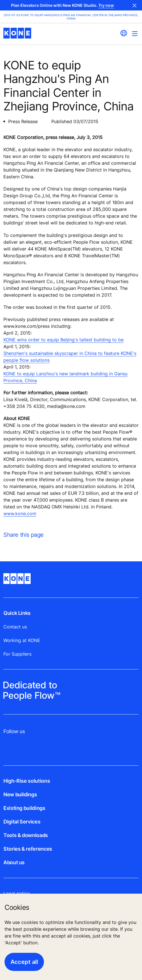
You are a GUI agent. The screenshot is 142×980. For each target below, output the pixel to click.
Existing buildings (24, 808)
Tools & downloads (26, 835)
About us (14, 862)
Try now (106, 5)
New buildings (20, 794)
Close (135, 5)
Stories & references (28, 849)
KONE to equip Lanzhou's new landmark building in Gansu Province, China (65, 377)
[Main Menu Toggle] (135, 34)
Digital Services (22, 822)
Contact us (15, 627)
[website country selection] (124, 33)
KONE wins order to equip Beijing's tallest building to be (63, 340)
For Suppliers (17, 654)
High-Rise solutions (27, 781)
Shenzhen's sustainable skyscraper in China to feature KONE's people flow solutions (70, 357)
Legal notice (17, 893)
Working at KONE (22, 640)
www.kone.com (20, 513)
